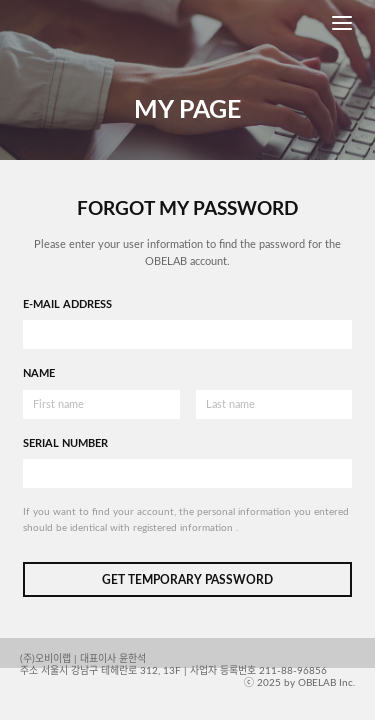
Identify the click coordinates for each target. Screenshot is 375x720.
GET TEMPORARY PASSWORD (187, 580)
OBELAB (58, 23)
